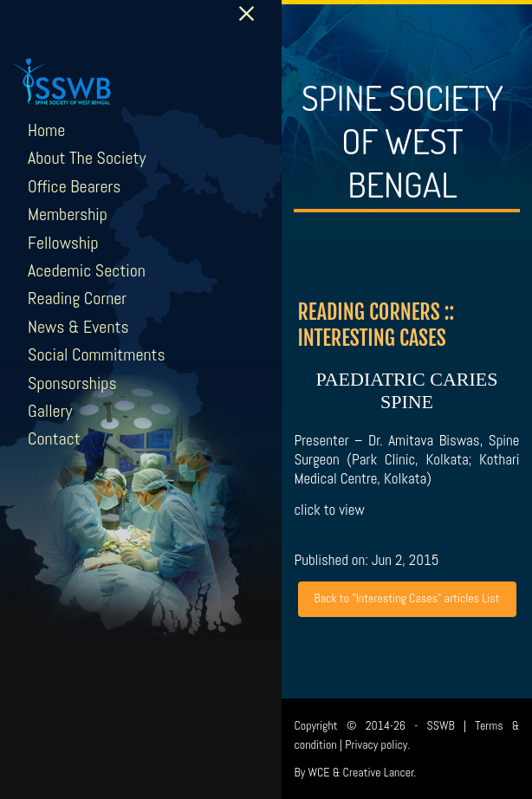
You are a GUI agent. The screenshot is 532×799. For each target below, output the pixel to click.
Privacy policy (376, 744)
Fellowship (63, 243)
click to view (329, 510)
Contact (54, 438)
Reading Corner (77, 298)
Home (46, 130)
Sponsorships (72, 383)
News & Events (78, 327)
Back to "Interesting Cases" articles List (407, 598)
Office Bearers (75, 186)
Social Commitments (97, 354)
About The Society (87, 158)
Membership (68, 214)
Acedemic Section (87, 270)
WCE (318, 772)
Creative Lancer (379, 772)
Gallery (50, 411)
